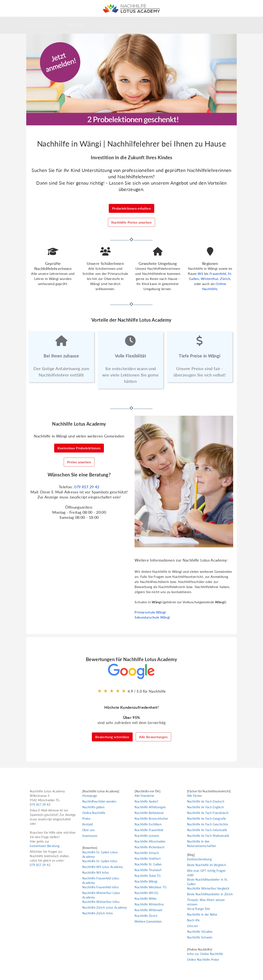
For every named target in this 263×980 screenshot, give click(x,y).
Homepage (90, 796)
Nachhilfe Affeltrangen (150, 807)
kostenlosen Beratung (45, 846)
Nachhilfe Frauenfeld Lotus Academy (101, 880)
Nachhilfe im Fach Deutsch (206, 801)
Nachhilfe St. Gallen (148, 864)
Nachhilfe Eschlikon (148, 824)
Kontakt (126, 25)
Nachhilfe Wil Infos (96, 873)
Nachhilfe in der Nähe (202, 914)
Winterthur (210, 279)
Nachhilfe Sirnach (147, 853)
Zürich (225, 279)
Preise (101, 25)
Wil (200, 273)
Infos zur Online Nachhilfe (205, 954)
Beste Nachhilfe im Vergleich (207, 865)
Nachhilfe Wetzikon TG (150, 887)
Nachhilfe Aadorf (146, 801)
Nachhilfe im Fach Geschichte (207, 824)
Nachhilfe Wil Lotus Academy (103, 867)
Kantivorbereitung (199, 859)
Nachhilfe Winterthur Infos (101, 902)
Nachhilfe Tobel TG (148, 876)
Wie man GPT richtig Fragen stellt (206, 873)
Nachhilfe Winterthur (149, 904)
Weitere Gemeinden (148, 921)
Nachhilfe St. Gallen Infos (100, 861)
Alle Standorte (144, 796)
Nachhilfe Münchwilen (150, 841)
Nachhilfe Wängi (146, 881)
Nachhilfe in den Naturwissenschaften (202, 844)
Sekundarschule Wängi (152, 617)
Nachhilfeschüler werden (99, 801)
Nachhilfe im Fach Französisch (208, 813)
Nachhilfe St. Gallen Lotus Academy (100, 854)
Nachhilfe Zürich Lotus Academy (105, 907)
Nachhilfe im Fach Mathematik (208, 836)
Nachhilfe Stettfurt (148, 859)
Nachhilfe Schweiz (200, 937)
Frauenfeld (218, 273)
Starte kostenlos (40, 25)
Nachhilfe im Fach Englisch (205, 807)
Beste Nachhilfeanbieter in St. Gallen (207, 882)
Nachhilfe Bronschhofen (151, 819)
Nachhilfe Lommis (147, 836)
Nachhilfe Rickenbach (149, 847)
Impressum (90, 836)
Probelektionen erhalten (131, 208)
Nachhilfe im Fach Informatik (207, 830)
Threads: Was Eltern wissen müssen (206, 902)
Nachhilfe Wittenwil (148, 910)
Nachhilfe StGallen (200, 932)
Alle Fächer (195, 796)
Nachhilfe (75, 25)
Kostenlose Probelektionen (79, 448)
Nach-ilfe (193, 920)
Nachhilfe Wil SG (146, 893)
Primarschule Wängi (150, 612)
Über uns (89, 830)
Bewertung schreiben (112, 737)
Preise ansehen (79, 462)
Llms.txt (192, 926)
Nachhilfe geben (158, 25)
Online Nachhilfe (94, 813)
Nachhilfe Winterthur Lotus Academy (101, 895)
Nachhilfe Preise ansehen (131, 222)
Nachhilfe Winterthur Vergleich (208, 888)
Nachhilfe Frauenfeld (149, 830)
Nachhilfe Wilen (146, 899)
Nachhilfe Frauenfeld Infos (101, 887)
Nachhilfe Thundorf (148, 870)
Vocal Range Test (199, 909)
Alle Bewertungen (153, 737)
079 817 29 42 (87, 487)
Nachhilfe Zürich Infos (98, 913)
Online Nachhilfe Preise (203, 960)
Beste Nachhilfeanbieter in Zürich (210, 894)
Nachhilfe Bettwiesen (149, 813)
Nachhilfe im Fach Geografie (207, 819)
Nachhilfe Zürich (146, 916)
